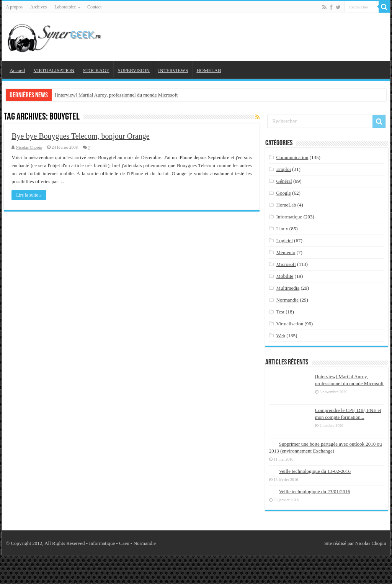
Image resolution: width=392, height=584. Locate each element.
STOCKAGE (96, 70)
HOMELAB (209, 70)
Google (284, 193)
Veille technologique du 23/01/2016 (315, 491)
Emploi (284, 169)
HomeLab (286, 205)
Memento (286, 252)
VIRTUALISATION (54, 70)
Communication (292, 157)
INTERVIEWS (173, 70)
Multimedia (288, 288)
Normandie (287, 300)
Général (284, 181)
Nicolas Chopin (29, 147)
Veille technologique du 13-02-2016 (315, 471)
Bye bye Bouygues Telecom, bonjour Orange (80, 136)
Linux (282, 229)
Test (280, 312)
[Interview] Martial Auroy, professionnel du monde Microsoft (116, 95)
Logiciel (285, 240)
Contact (94, 7)
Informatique (289, 217)
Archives (38, 7)
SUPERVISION (133, 70)
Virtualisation (290, 324)
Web (281, 335)
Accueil (17, 70)
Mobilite (285, 276)
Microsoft (286, 264)
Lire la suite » (29, 195)
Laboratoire (65, 7)
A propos (14, 7)
